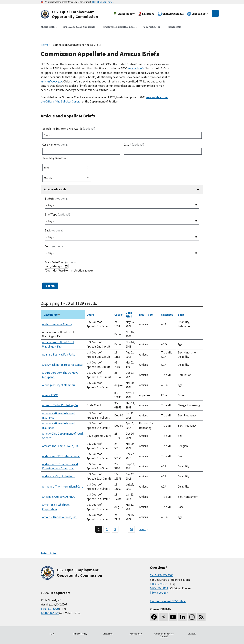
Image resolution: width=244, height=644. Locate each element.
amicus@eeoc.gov (52, 81)
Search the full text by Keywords (69, 129)
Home (45, 45)
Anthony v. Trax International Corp (63, 487)
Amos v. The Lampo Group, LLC (60, 446)
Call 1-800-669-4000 (161, 575)
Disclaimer (108, 634)
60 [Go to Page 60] (131, 529)
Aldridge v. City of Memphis (59, 385)
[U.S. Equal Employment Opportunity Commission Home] (73, 14)
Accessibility (136, 634)
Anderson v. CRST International (61, 456)
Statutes (57, 199)
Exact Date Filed (61, 262)
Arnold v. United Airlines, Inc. (59, 517)
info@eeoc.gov (159, 593)
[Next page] (144, 529)
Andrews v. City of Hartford (58, 476)
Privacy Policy (80, 634)
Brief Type (57, 214)
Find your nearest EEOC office (168, 601)
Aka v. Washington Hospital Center (63, 365)
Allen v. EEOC (50, 395)
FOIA (52, 634)
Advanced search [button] (55, 189)
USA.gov (192, 634)
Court (55, 246)
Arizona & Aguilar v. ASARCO (59, 497)
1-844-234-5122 (50, 613)
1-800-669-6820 (50, 609)
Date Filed (129, 315)
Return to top (49, 553)
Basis (54, 230)
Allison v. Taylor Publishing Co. (60, 405)
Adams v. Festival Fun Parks (59, 354)
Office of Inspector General (164, 635)
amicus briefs (136, 68)
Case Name (55, 145)
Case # (134, 145)
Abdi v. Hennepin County (57, 324)
